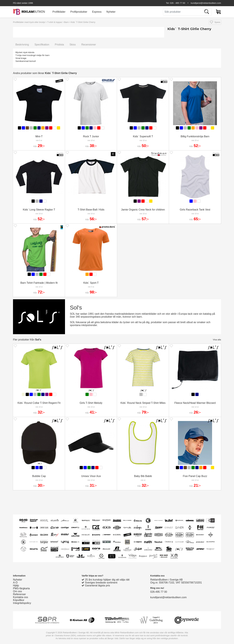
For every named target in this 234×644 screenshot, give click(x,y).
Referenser (19, 594)
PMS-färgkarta (21, 588)
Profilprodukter (79, 12)
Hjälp (16, 585)
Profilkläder (59, 12)
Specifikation (42, 45)
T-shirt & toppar (55, 22)
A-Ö (15, 583)
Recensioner (89, 45)
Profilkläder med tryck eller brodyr (29, 22)
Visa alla (217, 340)
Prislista (59, 45)
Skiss (73, 45)
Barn (66, 22)
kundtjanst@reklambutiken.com (206, 3)
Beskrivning (22, 45)
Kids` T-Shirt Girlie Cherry (83, 22)
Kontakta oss (21, 597)
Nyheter (111, 12)
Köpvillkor (19, 600)
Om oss (17, 591)
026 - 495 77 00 (178, 3)
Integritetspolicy (22, 603)
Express (97, 12)
